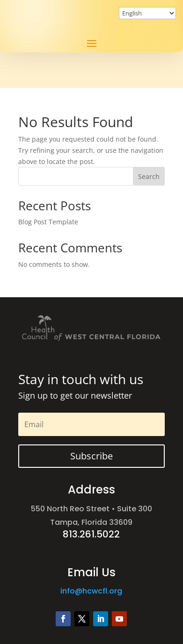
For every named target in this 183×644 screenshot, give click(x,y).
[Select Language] (147, 13)
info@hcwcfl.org (91, 591)
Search (149, 176)
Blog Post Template (48, 222)
